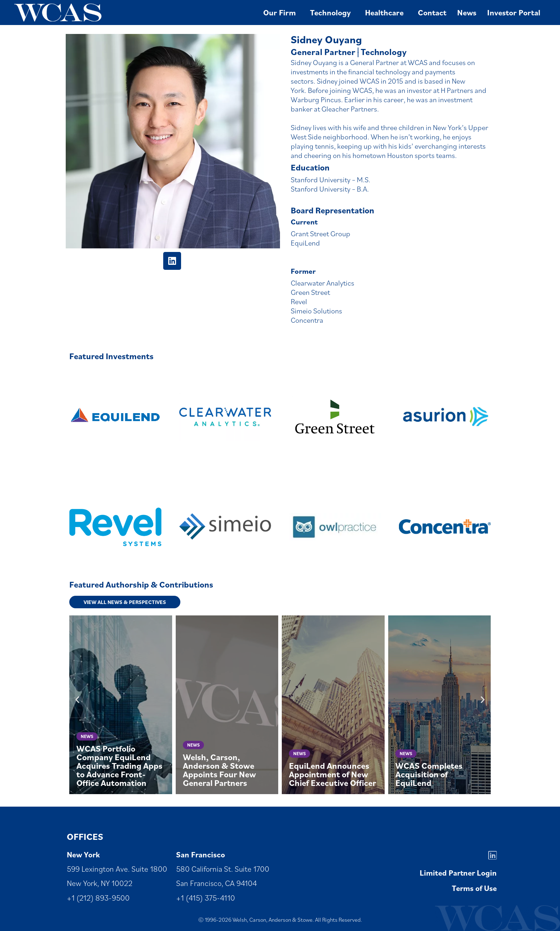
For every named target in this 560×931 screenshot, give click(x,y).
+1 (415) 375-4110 (206, 898)
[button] (77, 699)
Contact (432, 13)
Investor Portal (514, 13)
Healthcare (386, 13)
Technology (332, 13)
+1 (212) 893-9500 (98, 898)
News (467, 13)
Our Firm (281, 13)
